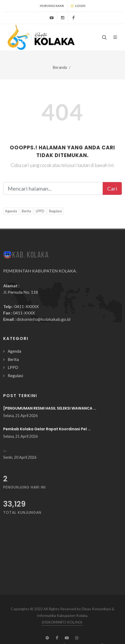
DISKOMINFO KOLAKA (62, 622)
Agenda (11, 211)
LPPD (40, 211)
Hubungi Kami (52, 6)
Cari (112, 188)
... (5, 450)
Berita (26, 211)
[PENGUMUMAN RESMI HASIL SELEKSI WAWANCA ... (50, 408)
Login (78, 6)
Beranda (60, 67)
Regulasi (55, 211)
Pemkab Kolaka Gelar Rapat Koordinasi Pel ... (47, 429)
